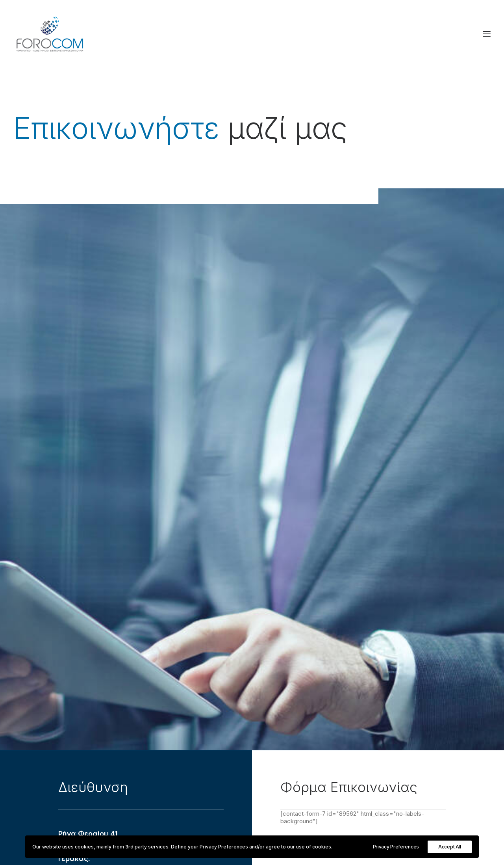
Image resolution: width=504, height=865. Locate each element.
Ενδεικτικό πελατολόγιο (183, 667)
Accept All (450, 847)
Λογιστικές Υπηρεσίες (346, 750)
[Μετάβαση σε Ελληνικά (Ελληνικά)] (348, 776)
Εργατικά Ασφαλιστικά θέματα (359, 688)
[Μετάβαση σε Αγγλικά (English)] (348, 787)
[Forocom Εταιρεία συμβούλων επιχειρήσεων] (50, 34)
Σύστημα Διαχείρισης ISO (351, 730)
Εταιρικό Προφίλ (172, 657)
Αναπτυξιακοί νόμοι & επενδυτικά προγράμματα (383, 699)
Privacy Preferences (396, 847)
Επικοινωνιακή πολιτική (348, 740)
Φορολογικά (333, 657)
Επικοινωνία (166, 678)
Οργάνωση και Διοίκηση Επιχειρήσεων (369, 678)
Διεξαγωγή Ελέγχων (345, 667)
